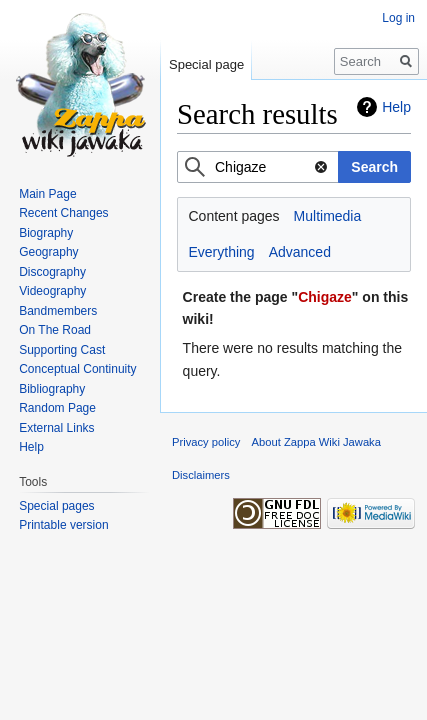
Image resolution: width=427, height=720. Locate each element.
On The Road (55, 330)
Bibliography (52, 389)
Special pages (56, 506)
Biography (46, 233)
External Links (56, 428)
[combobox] (258, 167)
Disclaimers (201, 475)
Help (396, 107)
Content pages (234, 216)
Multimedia (328, 216)
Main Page (47, 194)
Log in (398, 18)
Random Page (57, 408)
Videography (52, 291)
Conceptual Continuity (77, 369)
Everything (222, 252)
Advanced (300, 252)
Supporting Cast (62, 350)
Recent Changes (63, 213)
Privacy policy (206, 442)
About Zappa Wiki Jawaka (316, 442)
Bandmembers (58, 311)
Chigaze (325, 297)
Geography (48, 252)
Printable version (63, 525)
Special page (206, 64)
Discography (52, 272)
